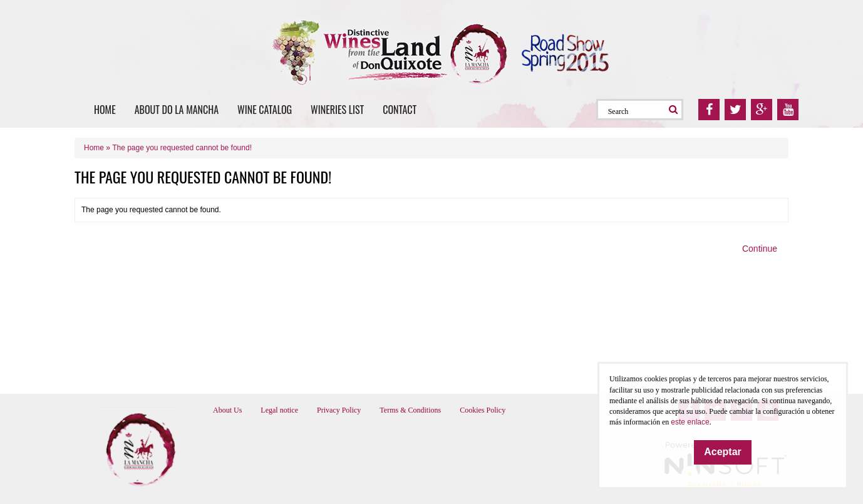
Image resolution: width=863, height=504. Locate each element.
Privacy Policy (339, 410)
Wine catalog (265, 110)
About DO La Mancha (177, 110)
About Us (227, 410)
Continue (760, 249)
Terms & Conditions (410, 410)
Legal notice (279, 410)
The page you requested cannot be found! (182, 148)
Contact (400, 110)
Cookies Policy (483, 410)
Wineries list (337, 110)
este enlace (690, 422)
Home (105, 110)
